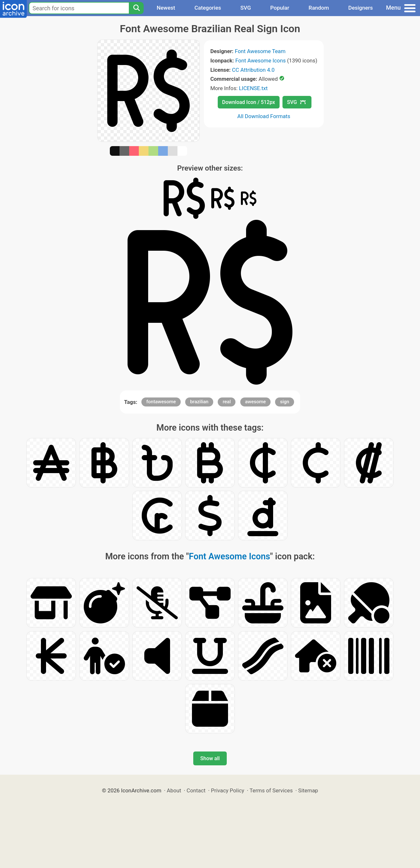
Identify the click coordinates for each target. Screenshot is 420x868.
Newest (166, 8)
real (227, 402)
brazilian (199, 402)
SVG (246, 8)
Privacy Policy (228, 790)
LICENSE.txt (253, 88)
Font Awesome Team (260, 51)
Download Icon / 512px (249, 102)
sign (284, 402)
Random (319, 8)
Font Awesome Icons (260, 61)
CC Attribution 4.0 (253, 70)
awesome (256, 402)
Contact (196, 790)
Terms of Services (271, 790)
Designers (360, 8)
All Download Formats (264, 116)
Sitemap (308, 790)
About (174, 790)
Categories (208, 8)
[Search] (136, 8)
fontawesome (161, 402)
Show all (210, 758)
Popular (280, 8)
